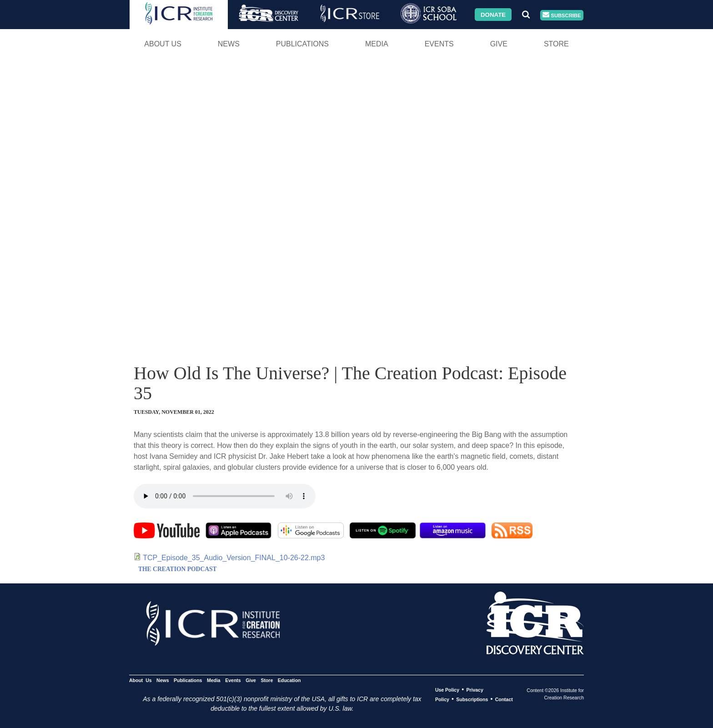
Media (377, 44)
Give (499, 44)
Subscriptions (472, 699)
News (229, 44)
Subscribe (562, 15)
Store (556, 44)
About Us (163, 44)
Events (439, 44)
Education (289, 680)
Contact (504, 699)
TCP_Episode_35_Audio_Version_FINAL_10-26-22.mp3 (234, 558)
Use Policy (447, 690)
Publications (302, 44)
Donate (493, 14)
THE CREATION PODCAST (178, 569)
